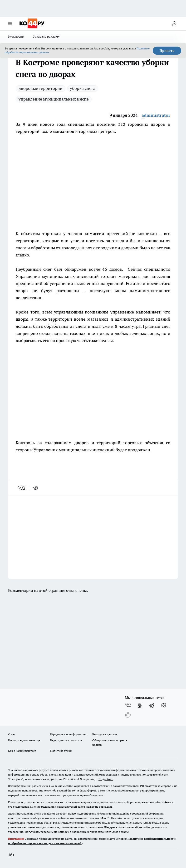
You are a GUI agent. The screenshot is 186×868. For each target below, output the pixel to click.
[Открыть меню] (10, 24)
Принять (167, 51)
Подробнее (106, 779)
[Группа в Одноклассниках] (140, 705)
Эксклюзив (16, 36)
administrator (156, 115)
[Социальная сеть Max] (128, 715)
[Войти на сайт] (174, 24)
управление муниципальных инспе (54, 99)
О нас (12, 734)
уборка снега (83, 88)
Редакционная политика (66, 740)
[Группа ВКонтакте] (128, 705)
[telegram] (37, 488)
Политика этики (61, 751)
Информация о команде (24, 740)
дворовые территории (41, 88)
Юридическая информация (68, 734)
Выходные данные (105, 734)
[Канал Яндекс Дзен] (164, 705)
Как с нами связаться (22, 751)
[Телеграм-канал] (152, 705)
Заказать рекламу (46, 36)
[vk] (22, 488)
